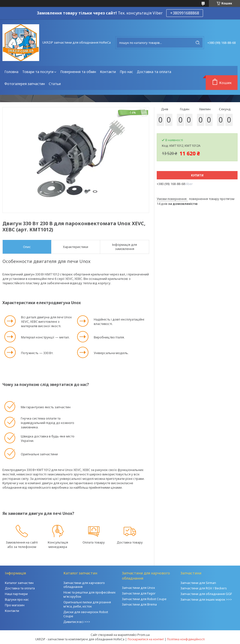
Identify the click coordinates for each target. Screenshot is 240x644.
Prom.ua (144, 635)
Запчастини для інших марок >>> (206, 599)
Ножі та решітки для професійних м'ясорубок (90, 594)
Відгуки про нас (17, 599)
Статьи (55, 84)
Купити (197, 175)
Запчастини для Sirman (198, 583)
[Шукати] (198, 43)
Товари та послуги (38, 72)
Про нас (126, 72)
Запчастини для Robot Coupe (144, 599)
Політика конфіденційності (186, 639)
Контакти (108, 72)
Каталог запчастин (19, 583)
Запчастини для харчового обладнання (84, 585)
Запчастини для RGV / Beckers (204, 588)
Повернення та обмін (78, 72)
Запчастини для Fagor (139, 593)
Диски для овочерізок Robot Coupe (86, 614)
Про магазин (15, 605)
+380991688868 (185, 13)
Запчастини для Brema (139, 604)
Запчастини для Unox (138, 588)
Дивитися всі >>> (77, 622)
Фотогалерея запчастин (25, 84)
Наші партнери (16, 594)
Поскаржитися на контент (146, 639)
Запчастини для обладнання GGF (206, 594)
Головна (11, 72)
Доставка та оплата (154, 72)
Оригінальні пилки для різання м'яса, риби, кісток (87, 604)
